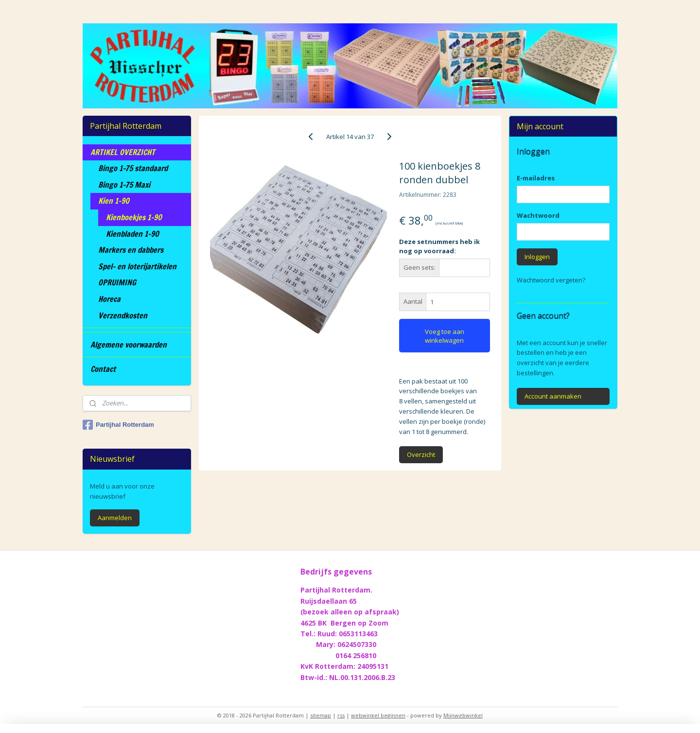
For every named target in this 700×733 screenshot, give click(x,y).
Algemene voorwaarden (129, 345)
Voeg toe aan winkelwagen (445, 336)
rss (341, 715)
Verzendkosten (123, 315)
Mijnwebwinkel (463, 715)
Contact (103, 369)
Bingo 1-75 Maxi (124, 185)
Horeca (109, 299)
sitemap (321, 715)
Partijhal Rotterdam (118, 425)
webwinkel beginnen (378, 715)
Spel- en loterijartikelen (137, 266)
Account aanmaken (553, 396)
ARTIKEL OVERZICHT (123, 152)
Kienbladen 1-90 (132, 234)
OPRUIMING (117, 282)
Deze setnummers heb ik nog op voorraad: (439, 246)
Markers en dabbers (131, 250)
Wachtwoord (538, 215)
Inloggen (537, 257)
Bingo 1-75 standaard (133, 168)
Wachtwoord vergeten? (551, 280)
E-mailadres (536, 178)
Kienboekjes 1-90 (134, 217)
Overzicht (421, 454)
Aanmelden (115, 518)
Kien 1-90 (114, 201)
